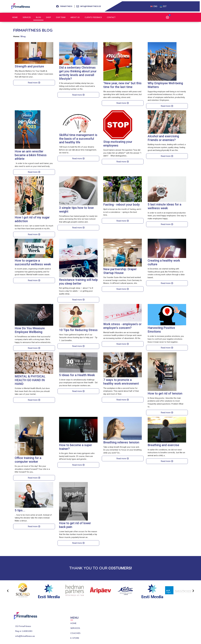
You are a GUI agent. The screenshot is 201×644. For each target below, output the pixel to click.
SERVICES (75, 628)
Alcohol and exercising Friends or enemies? (163, 138)
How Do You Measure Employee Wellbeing (30, 330)
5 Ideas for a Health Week (77, 375)
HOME (73, 623)
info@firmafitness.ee (25, 636)
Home (15, 17)
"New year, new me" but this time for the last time (122, 85)
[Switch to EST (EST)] (163, 6)
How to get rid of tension (165, 393)
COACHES (75, 633)
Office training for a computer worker (28, 460)
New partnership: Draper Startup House (120, 271)
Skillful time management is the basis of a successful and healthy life (78, 139)
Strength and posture (29, 66)
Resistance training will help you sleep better (78, 282)
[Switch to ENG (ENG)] (154, 6)
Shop (48, 17)
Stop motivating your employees (118, 144)
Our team (61, 17)
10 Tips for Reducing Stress (78, 330)
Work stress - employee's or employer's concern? (122, 326)
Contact (111, 17)
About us (75, 17)
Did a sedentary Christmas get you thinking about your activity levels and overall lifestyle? (78, 73)
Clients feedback (93, 17)
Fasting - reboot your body (122, 205)
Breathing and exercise (163, 445)
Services (27, 17)
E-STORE (75, 638)
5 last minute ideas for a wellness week (164, 206)
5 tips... (20, 510)
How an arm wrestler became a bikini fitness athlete (31, 155)
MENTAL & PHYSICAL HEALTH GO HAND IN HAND (30, 380)
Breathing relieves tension (121, 442)
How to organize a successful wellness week (33, 262)
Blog (38, 17)
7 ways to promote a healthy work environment (121, 382)
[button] (8, 591)
